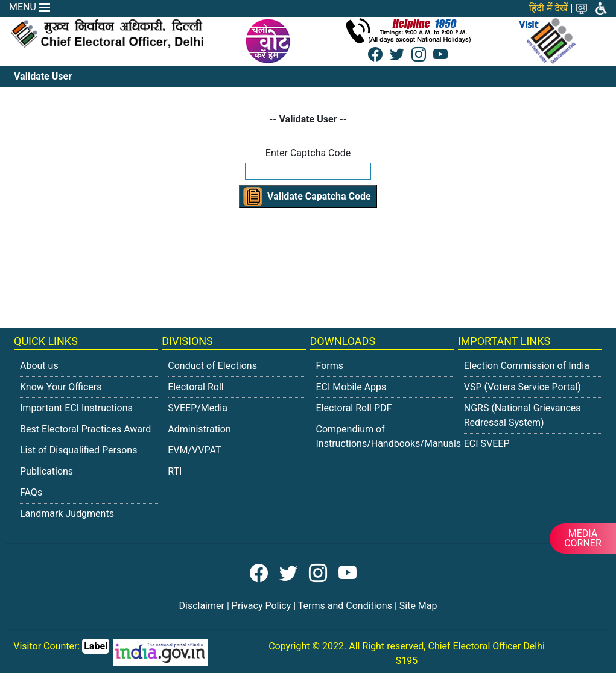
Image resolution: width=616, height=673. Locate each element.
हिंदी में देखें (548, 8)
